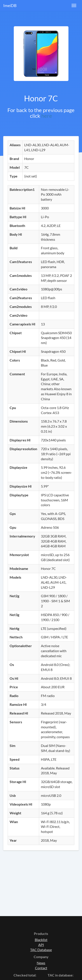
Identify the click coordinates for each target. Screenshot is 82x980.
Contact (41, 968)
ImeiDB (10, 5)
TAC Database (41, 950)
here (47, 116)
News (41, 963)
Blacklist (41, 940)
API (41, 945)
